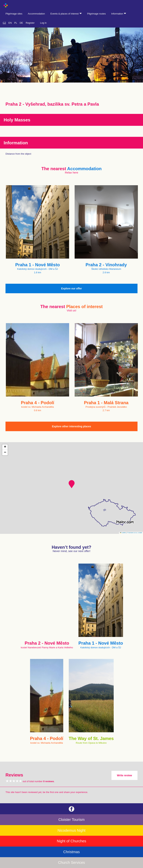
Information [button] (119, 14)
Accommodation (36, 14)
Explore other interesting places (71, 426)
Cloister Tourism (72, 820)
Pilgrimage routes (97, 14)
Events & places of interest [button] (66, 14)
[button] (72, 484)
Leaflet (123, 533)
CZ (4, 23)
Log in (43, 23)
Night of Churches (71, 841)
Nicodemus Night (71, 830)
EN (10, 23)
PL (16, 23)
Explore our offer (72, 288)
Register (30, 23)
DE (21, 23)
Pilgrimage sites (14, 14)
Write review (124, 775)
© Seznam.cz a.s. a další (134, 533)
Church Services (72, 862)
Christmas (71, 852)
